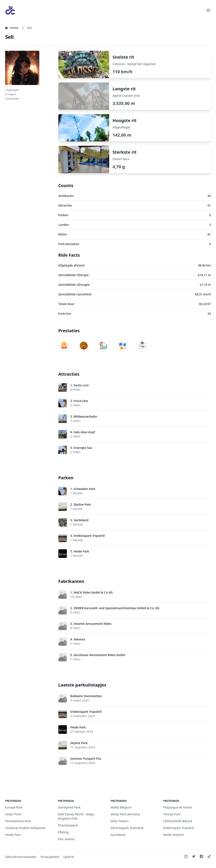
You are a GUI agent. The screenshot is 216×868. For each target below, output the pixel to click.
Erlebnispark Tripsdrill (89, 536)
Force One (81, 401)
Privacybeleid (50, 857)
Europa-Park (14, 807)
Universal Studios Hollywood (25, 828)
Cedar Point (13, 814)
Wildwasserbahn (85, 416)
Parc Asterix (66, 839)
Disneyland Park (69, 807)
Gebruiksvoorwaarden (21, 857)
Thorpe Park (172, 814)
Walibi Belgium (121, 807)
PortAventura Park (18, 821)
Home (12, 28)
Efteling (63, 832)
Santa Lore (81, 385)
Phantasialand (68, 825)
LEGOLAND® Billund (178, 821)
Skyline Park (82, 504)
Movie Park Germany (125, 814)
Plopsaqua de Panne (178, 807)
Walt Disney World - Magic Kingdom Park (76, 816)
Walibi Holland (173, 835)
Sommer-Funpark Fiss (86, 759)
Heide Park (81, 551)
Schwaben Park (84, 489)
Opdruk (69, 857)
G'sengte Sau (83, 448)
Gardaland (81, 520)
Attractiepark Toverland (127, 828)
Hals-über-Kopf (84, 432)
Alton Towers (120, 821)
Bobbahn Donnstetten (86, 696)
